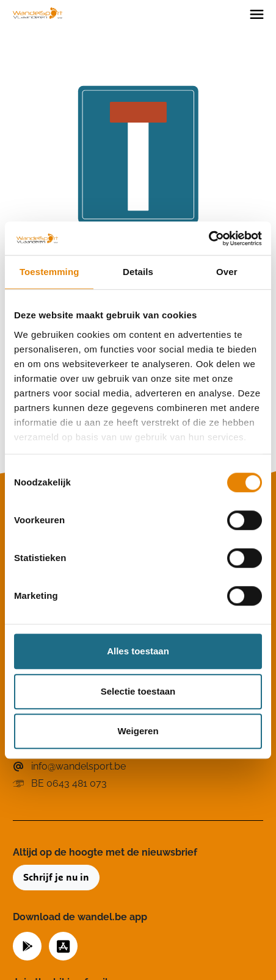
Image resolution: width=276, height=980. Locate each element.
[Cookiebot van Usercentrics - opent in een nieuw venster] (209, 238)
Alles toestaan (138, 651)
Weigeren (138, 731)
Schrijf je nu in (56, 878)
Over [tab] (227, 272)
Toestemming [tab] (49, 272)
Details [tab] (138, 272)
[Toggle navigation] (257, 13)
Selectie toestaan (138, 691)
